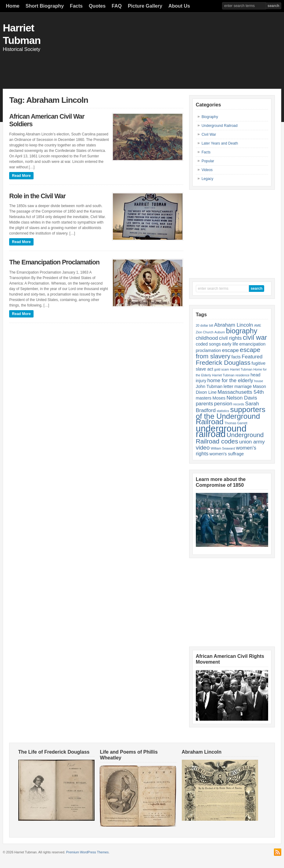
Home (13, 6)
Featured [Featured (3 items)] (252, 357)
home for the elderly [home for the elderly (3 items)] (230, 380)
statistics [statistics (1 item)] (223, 411)
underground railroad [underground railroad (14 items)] (221, 431)
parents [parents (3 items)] (205, 404)
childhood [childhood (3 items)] (207, 338)
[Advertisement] (172, 66)
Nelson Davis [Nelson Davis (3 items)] (242, 398)
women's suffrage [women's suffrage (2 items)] (227, 454)
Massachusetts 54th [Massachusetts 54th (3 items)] (241, 392)
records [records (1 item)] (239, 404)
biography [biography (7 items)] (242, 331)
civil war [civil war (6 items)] (255, 337)
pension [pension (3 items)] (223, 404)
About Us (179, 6)
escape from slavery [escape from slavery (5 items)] (228, 353)
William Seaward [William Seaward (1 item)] (223, 448)
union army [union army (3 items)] (252, 442)
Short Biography (45, 6)
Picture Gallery (145, 6)
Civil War (209, 135)
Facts (76, 6)
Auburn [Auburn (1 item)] (220, 332)
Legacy (208, 179)
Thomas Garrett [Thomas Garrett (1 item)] (236, 423)
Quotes (97, 6)
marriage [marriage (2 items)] (243, 386)
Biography (210, 117)
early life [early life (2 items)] (230, 344)
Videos (207, 170)
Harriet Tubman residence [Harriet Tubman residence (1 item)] (231, 375)
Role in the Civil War (37, 196)
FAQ (117, 6)
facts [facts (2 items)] (236, 357)
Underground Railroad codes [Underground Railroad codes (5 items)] (230, 438)
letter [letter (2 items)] (228, 386)
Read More (21, 176)
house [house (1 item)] (259, 381)
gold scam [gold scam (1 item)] (222, 369)
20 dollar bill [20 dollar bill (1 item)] (205, 325)
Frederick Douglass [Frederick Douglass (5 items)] (223, 362)
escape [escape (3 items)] (230, 350)
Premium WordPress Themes (87, 852)
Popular (208, 161)
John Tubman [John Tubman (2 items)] (209, 386)
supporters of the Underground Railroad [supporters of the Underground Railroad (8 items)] (231, 416)
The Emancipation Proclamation (54, 262)
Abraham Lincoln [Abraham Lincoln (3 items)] (234, 325)
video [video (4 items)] (203, 448)
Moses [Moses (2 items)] (219, 398)
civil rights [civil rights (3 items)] (230, 338)
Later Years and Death (220, 143)
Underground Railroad (220, 126)
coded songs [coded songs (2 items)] (208, 344)
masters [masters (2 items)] (204, 398)
